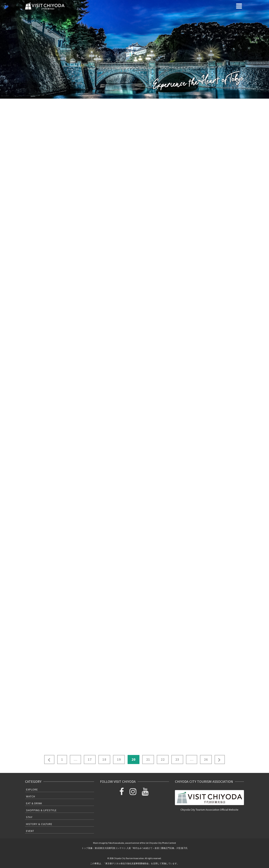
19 (119, 759)
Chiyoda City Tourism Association (129, 858)
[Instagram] (134, 793)
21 (148, 759)
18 (104, 759)
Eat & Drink (34, 803)
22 (163, 759)
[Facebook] (122, 793)
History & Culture (39, 824)
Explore (32, 789)
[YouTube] (146, 793)
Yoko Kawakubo (116, 843)
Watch (31, 796)
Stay (29, 817)
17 (90, 759)
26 (206, 759)
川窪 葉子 (181, 848)
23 (177, 759)
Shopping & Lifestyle (41, 810)
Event (30, 831)
